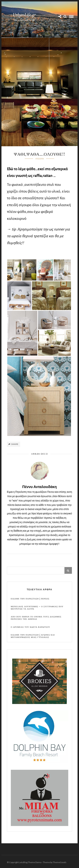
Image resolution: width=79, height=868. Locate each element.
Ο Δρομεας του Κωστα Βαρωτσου (30, 627)
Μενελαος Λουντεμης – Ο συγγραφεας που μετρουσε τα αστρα (37, 608)
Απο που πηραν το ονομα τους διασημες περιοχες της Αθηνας (36, 618)
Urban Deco (40, 454)
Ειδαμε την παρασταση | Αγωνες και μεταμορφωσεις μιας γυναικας (33, 636)
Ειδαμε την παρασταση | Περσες (30, 599)
